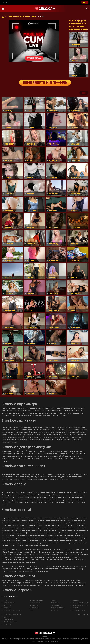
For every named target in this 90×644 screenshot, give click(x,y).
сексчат (4, 2)
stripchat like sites (57, 605)
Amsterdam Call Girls (58, 608)
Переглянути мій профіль (45, 83)
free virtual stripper (79, 610)
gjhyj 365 (76, 608)
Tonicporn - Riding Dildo (80, 605)
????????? (54, 610)
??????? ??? (8, 624)
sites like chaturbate (36, 600)
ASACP (45, 636)
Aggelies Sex (55, 603)
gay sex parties (9, 617)
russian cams (34, 608)
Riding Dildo (8, 605)
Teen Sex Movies (35, 603)
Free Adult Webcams (10, 622)
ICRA (50, 636)
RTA (40, 636)
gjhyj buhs (7, 608)
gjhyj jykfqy (76, 600)
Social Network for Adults (81, 603)
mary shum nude (9, 603)
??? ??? (32, 610)
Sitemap (6, 600)
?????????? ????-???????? (12, 614)
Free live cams (8, 619)
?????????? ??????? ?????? (13, 610)
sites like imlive (35, 605)
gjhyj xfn (54, 600)
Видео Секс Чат (83, 614)
